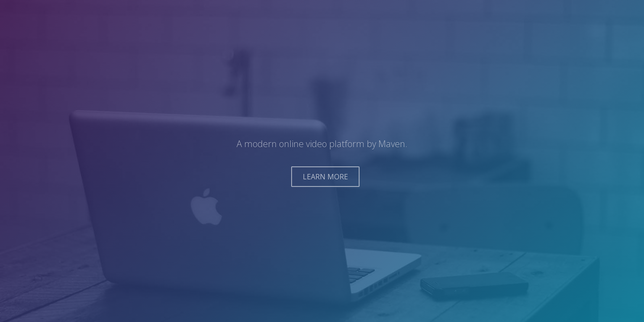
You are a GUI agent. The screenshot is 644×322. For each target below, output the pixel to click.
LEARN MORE (325, 177)
